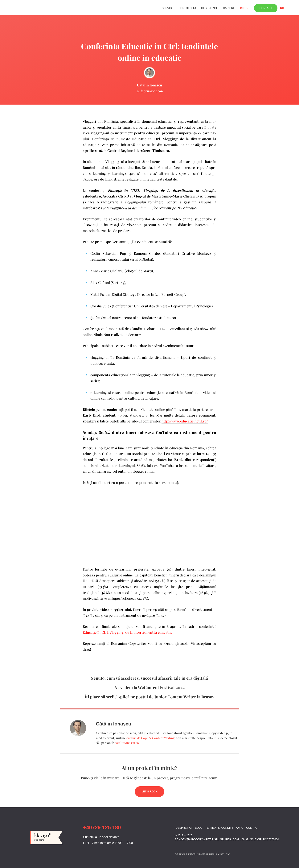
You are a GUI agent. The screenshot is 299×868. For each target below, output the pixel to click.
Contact (266, 8)
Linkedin (184, 847)
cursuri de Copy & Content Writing (150, 738)
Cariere (229, 8)
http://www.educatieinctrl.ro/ (185, 421)
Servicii (168, 8)
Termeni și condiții (219, 828)
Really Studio (220, 854)
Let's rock (149, 791)
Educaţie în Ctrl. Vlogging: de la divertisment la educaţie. (127, 632)
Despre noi (209, 8)
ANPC (240, 828)
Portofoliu (187, 8)
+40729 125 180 (102, 827)
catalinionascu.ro (127, 743)
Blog (244, 8)
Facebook (177, 847)
